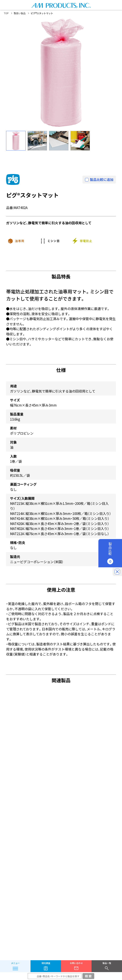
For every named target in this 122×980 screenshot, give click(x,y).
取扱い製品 (20, 13)
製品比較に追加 (102, 179)
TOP (6, 13)
